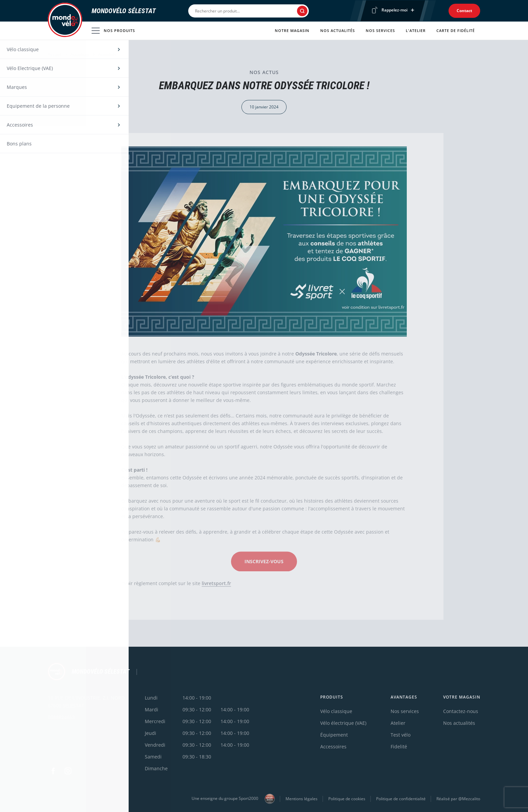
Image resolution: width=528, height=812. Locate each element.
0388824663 (61, 717)
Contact (464, 11)
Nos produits (113, 31)
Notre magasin (292, 30)
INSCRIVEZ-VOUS (264, 563)
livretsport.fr (216, 585)
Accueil (55, 54)
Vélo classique (336, 711)
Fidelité (399, 747)
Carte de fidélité (456, 30)
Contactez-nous (461, 711)
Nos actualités (338, 30)
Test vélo (401, 735)
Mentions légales (302, 799)
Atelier (398, 723)
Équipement (334, 735)
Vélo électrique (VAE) (343, 723)
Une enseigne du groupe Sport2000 (233, 799)
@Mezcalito (469, 799)
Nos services (380, 30)
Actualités (80, 54)
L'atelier (416, 30)
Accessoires (333, 747)
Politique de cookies (347, 799)
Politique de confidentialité (401, 799)
